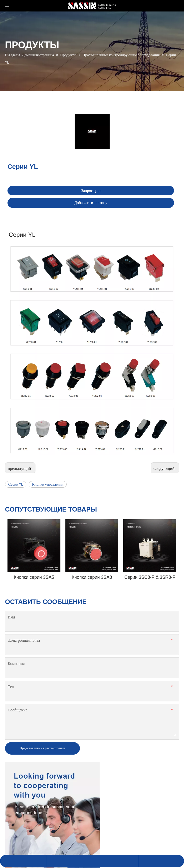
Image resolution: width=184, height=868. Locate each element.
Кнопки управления (48, 484)
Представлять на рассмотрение (42, 748)
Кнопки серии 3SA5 (34, 577)
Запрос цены (92, 191)
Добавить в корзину (91, 203)
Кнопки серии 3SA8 (92, 577)
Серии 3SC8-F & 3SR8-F (150, 577)
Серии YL (16, 484)
